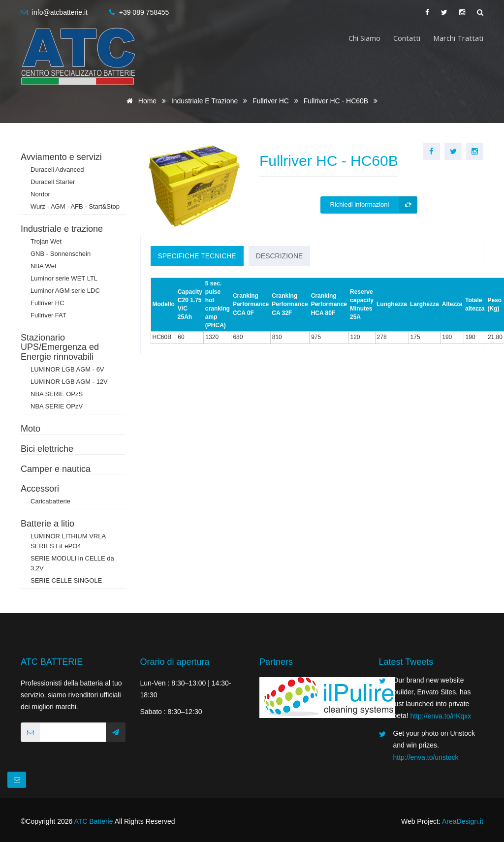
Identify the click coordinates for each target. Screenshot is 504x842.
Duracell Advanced (57, 170)
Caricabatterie (50, 501)
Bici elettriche (47, 449)
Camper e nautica (56, 469)
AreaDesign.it (463, 821)
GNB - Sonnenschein (61, 254)
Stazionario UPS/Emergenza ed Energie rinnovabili (60, 347)
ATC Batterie (93, 821)
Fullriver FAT (48, 315)
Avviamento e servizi (61, 157)
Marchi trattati (458, 38)
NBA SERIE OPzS (57, 394)
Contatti (407, 38)
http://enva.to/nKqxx (441, 716)
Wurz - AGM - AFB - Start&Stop (75, 206)
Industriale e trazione (205, 101)
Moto (31, 429)
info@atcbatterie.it (60, 12)
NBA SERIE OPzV (57, 406)
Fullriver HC (272, 101)
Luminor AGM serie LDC (65, 291)
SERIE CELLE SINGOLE (66, 580)
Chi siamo (364, 38)
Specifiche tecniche (197, 256)
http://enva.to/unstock (426, 757)
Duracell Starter (53, 182)
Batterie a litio (47, 524)
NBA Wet (44, 266)
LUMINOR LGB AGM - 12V (69, 382)
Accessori (40, 489)
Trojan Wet (46, 241)
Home (140, 101)
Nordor (40, 194)
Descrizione (280, 256)
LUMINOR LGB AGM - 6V (67, 369)
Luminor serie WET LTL (64, 278)
